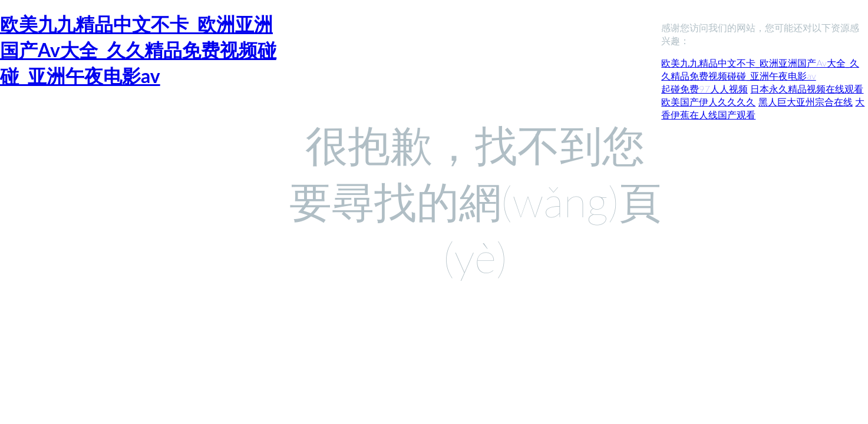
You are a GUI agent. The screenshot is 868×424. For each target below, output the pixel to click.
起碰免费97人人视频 (704, 89)
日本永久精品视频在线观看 (807, 89)
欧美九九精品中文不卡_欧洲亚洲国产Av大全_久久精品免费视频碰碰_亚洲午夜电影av (138, 50)
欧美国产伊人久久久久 (708, 102)
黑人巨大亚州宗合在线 (806, 102)
